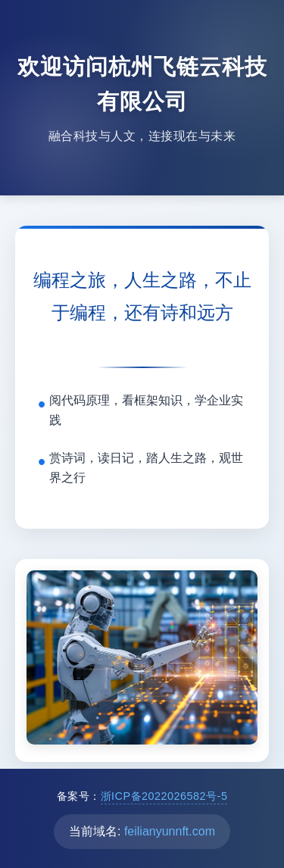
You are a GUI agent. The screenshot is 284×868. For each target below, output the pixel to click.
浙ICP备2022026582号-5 (164, 796)
